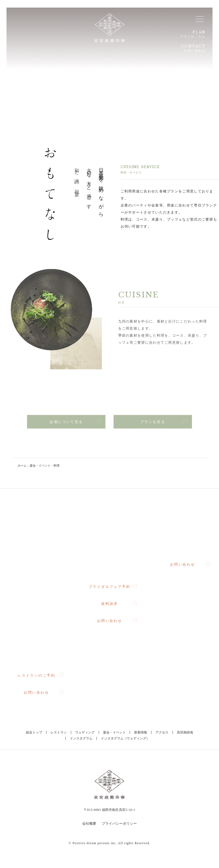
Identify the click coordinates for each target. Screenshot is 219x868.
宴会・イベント (114, 732)
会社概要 (89, 823)
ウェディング (85, 732)
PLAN (192, 35)
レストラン (59, 732)
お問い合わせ (44, 692)
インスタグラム (81, 738)
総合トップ (34, 732)
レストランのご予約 (41, 675)
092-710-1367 (115, 568)
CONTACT (192, 49)
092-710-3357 (41, 656)
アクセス (162, 732)
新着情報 (141, 732)
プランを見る (164, 424)
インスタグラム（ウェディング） (125, 738)
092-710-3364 (188, 546)
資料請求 (119, 604)
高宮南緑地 (185, 732)
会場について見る (75, 424)
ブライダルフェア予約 (113, 587)
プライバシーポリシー (119, 823)
